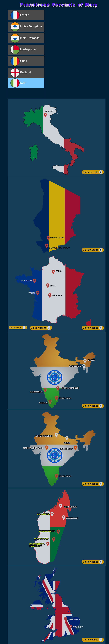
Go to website (92, 172)
